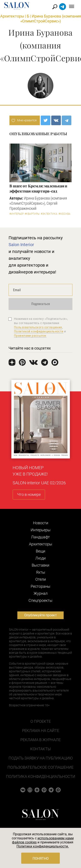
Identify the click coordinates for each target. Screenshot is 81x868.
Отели (41, 579)
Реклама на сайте (41, 731)
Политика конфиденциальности (41, 776)
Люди (40, 558)
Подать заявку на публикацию (41, 758)
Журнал (41, 593)
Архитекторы (12, 16)
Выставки (40, 565)
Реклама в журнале (40, 740)
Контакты (40, 749)
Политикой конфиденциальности (39, 331)
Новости (41, 523)
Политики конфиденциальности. (43, 846)
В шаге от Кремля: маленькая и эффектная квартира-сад (38, 188)
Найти (55, 7)
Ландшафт (40, 537)
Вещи (40, 551)
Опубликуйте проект (40, 615)
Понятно (41, 858)
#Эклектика (49, 214)
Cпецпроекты (40, 600)
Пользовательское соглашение (40, 767)
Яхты (41, 572)
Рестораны (40, 586)
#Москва (64, 214)
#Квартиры (32, 214)
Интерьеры (41, 530)
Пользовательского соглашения (38, 327)
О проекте (41, 721)
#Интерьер (16, 214)
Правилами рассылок (30, 336)
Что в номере (29, 494)
